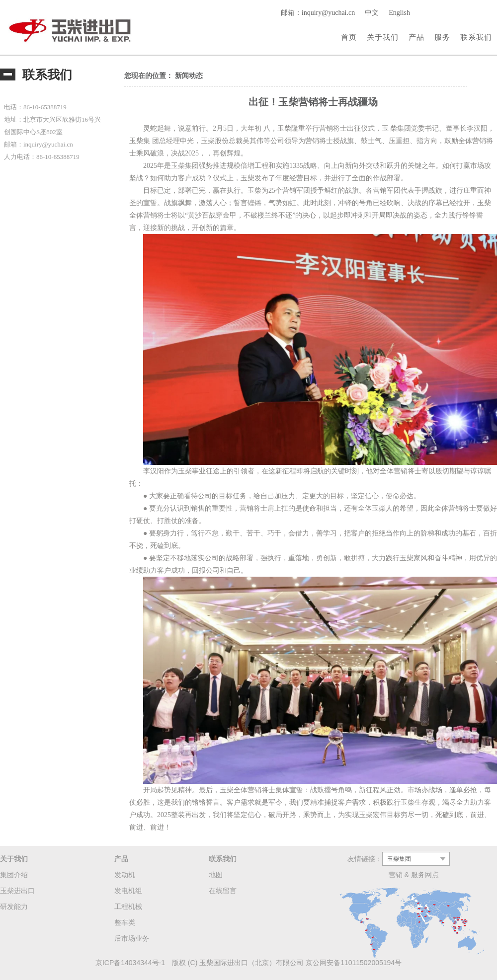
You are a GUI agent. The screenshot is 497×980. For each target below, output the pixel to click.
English (399, 13)
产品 (416, 37)
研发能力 (14, 906)
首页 (349, 37)
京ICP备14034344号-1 (130, 963)
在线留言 (223, 891)
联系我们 (476, 37)
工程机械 (128, 906)
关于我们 (383, 37)
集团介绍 (14, 875)
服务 (442, 37)
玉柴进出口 (17, 891)
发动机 (125, 875)
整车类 (125, 922)
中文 (372, 13)
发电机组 (128, 891)
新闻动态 (189, 76)
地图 (216, 875)
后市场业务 (132, 938)
